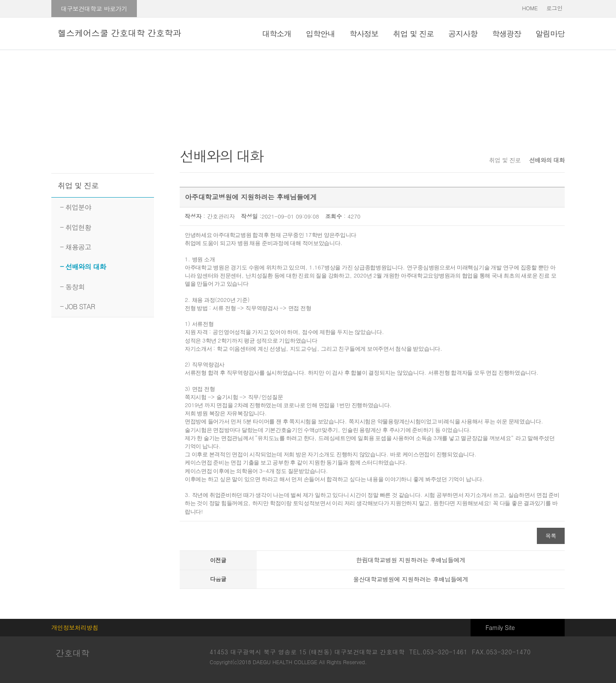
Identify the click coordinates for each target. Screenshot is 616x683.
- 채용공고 (76, 247)
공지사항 (463, 34)
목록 (551, 536)
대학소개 (277, 34)
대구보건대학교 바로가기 (94, 9)
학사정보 (364, 34)
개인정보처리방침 (75, 627)
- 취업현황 (76, 227)
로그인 (554, 8)
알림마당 (550, 34)
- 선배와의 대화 (83, 267)
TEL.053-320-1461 (438, 652)
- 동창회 (72, 287)
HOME (530, 8)
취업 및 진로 (413, 34)
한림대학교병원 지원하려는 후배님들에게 (410, 560)
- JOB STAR (77, 306)
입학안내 (320, 34)
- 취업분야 (76, 207)
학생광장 (506, 34)
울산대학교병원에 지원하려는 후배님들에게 (410, 579)
